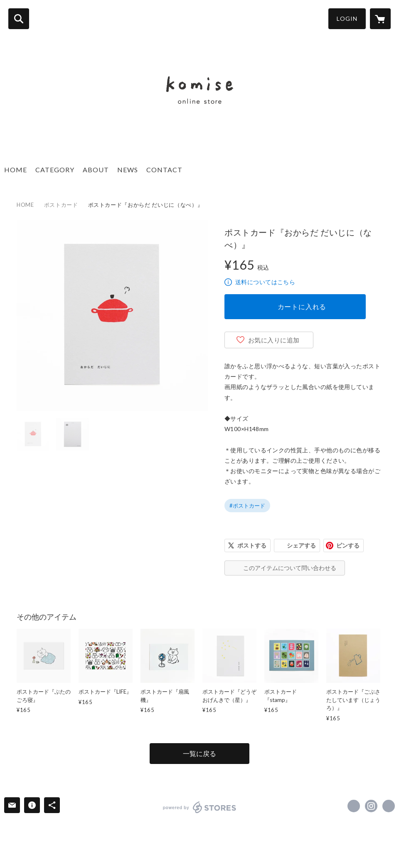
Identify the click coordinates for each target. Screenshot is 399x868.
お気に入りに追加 (274, 340)
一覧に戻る (199, 753)
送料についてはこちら (265, 282)
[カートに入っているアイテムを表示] (380, 19)
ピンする (348, 545)
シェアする (301, 545)
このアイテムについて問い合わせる (290, 568)
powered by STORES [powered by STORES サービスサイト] (200, 807)
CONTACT (164, 170)
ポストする (252, 545)
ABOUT (96, 170)
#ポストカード (247, 506)
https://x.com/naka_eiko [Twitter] (354, 806)
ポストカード (61, 205)
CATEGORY (55, 170)
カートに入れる (302, 306)
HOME (16, 170)
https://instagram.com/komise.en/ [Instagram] (371, 806)
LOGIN (347, 19)
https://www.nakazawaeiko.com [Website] (389, 806)
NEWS (128, 170)
